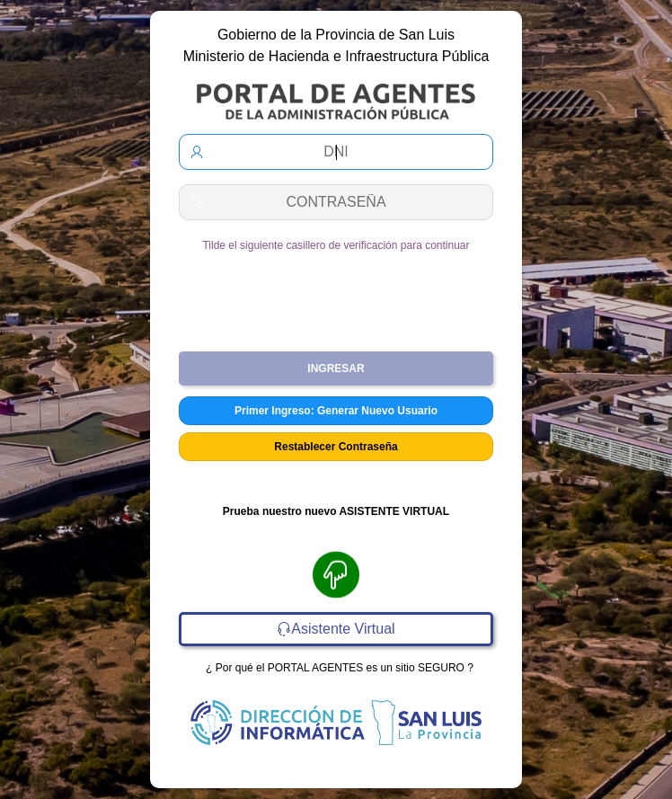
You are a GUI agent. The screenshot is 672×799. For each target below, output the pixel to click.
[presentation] (336, 295)
